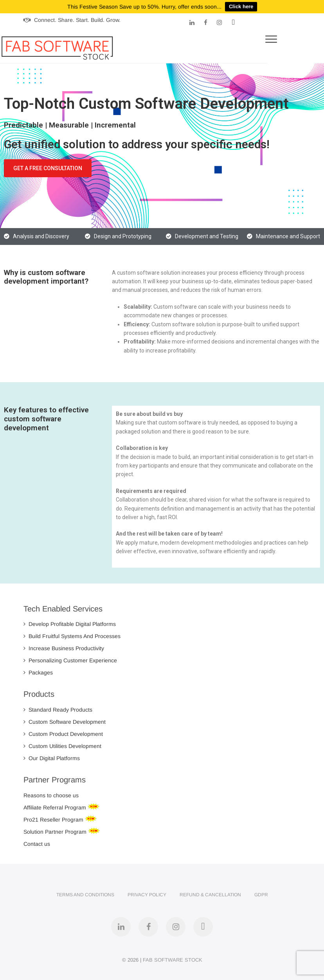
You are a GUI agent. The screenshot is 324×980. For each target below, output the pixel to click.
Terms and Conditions (85, 895)
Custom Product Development (63, 734)
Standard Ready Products (58, 710)
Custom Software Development (65, 722)
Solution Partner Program (56, 832)
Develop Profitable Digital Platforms (70, 624)
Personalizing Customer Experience (70, 660)
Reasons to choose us (51, 795)
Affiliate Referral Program (56, 807)
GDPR (261, 895)
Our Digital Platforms (52, 758)
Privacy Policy (147, 895)
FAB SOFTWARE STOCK (173, 960)
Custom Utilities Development (62, 746)
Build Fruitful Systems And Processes (72, 636)
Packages (38, 673)
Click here (241, 6)
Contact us (37, 844)
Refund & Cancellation (210, 895)
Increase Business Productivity (64, 648)
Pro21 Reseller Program (54, 820)
